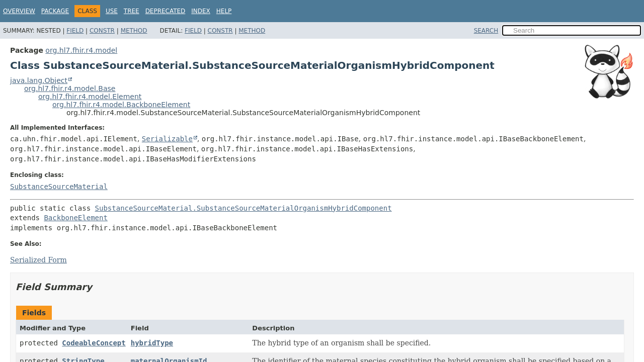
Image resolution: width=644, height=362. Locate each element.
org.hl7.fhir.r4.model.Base (70, 88)
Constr (102, 31)
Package (55, 11)
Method (134, 31)
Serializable (167, 139)
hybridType (152, 343)
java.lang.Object (39, 80)
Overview (19, 11)
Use (112, 11)
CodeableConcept (94, 343)
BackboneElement (75, 218)
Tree (132, 11)
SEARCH (486, 31)
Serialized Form (38, 260)
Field (75, 31)
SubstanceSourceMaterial (59, 187)
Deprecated (166, 11)
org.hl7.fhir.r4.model (81, 50)
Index (201, 11)
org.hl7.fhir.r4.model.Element (90, 97)
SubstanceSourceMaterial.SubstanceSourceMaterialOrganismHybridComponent (244, 208)
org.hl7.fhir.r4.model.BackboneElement (121, 105)
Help (224, 11)
